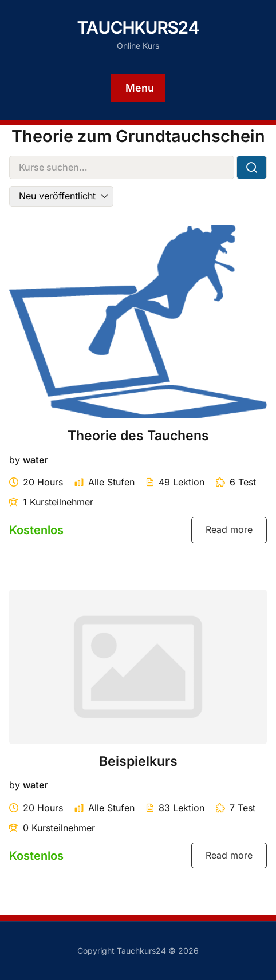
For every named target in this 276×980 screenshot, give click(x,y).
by (15, 460)
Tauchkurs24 (138, 27)
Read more (229, 529)
